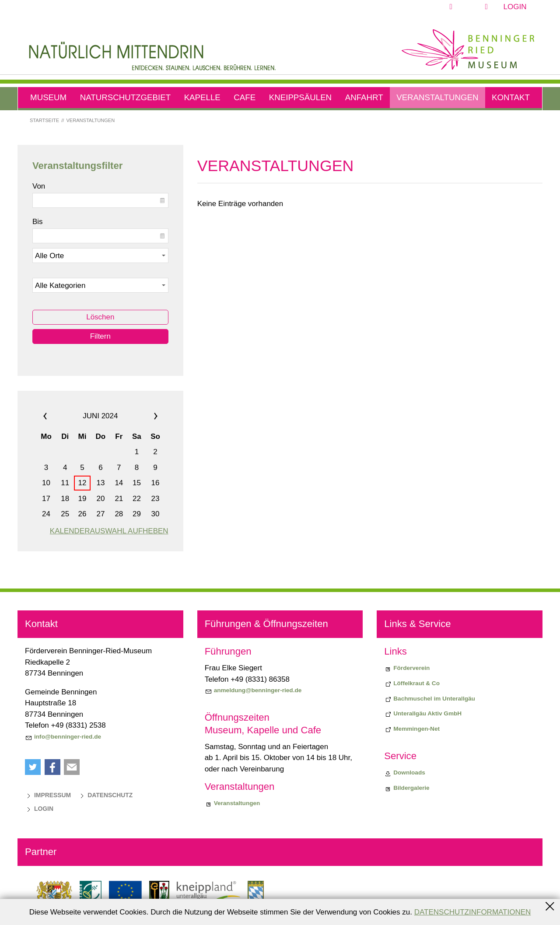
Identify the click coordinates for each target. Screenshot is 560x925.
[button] (471, 7)
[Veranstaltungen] (233, 803)
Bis (38, 222)
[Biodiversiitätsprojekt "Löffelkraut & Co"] (412, 683)
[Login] (39, 809)
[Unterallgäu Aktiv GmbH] (423, 714)
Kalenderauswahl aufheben (109, 531)
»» (145, 416)
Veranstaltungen (437, 97)
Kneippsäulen (300, 97)
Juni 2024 (100, 416)
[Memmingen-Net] (412, 729)
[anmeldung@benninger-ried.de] (253, 690)
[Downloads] (405, 773)
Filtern (100, 336)
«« (56, 416)
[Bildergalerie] (407, 788)
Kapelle (202, 97)
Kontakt (511, 97)
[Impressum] (48, 795)
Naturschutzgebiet (125, 97)
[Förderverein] (407, 668)
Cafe (245, 97)
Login (515, 7)
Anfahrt (364, 97)
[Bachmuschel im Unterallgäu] (430, 699)
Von (39, 186)
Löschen (100, 317)
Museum (48, 97)
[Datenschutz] (105, 795)
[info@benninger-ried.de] (63, 737)
